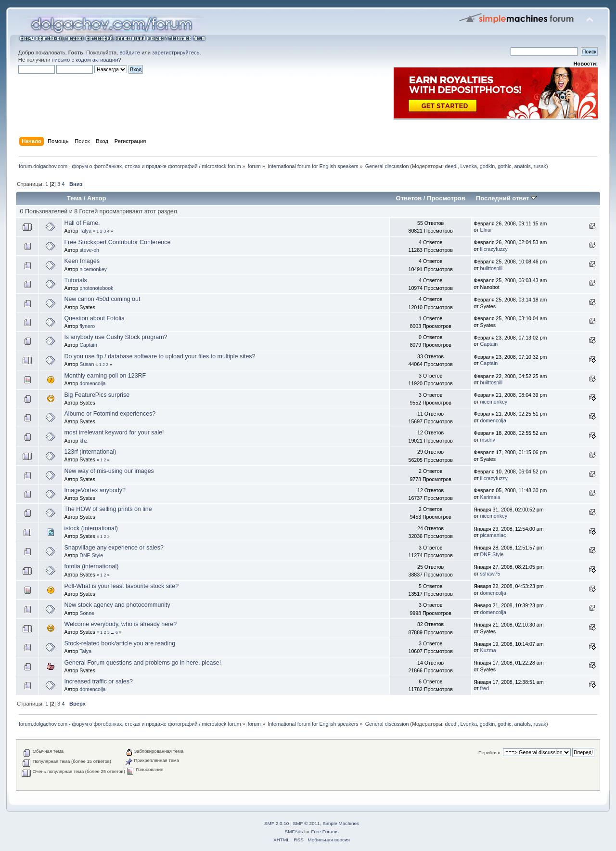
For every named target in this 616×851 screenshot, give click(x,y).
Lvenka (469, 166)
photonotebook (96, 288)
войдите (129, 52)
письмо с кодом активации (85, 60)
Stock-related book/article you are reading (120, 643)
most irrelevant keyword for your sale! (114, 432)
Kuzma (488, 650)
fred (485, 688)
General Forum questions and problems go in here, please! (142, 663)
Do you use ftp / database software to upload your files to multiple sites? (160, 356)
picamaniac (493, 535)
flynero (87, 326)
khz (83, 441)
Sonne (87, 613)
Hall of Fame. (82, 223)
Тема (74, 198)
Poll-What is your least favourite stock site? (121, 586)
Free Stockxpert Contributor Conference (117, 242)
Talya (85, 231)
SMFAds (294, 831)
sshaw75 (490, 574)
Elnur (486, 230)
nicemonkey (93, 269)
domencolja (92, 383)
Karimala (490, 497)
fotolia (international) (91, 566)
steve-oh (89, 250)
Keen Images (82, 261)
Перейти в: (490, 753)
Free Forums (325, 831)
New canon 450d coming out (102, 299)
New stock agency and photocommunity (117, 605)
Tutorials (75, 280)
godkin (487, 166)
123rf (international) (90, 452)
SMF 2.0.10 (277, 823)
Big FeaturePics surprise (97, 395)
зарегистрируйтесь (176, 52)
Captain (88, 345)
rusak (540, 166)
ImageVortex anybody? (95, 490)
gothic (504, 166)
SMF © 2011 (307, 823)
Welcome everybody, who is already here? (120, 624)
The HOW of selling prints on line (108, 509)
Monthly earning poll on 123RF (105, 376)
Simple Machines (341, 823)
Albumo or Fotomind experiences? (110, 414)
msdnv (488, 440)
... (113, 632)
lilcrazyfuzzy (494, 249)
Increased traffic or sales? (98, 681)
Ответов (409, 198)
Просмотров (446, 198)
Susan (87, 364)
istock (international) (91, 528)
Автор (96, 198)
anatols (523, 166)
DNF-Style (91, 555)
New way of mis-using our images (109, 471)
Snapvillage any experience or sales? (114, 548)
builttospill (492, 268)
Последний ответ (506, 198)
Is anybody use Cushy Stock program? (115, 337)
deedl (451, 166)
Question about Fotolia (94, 318)
